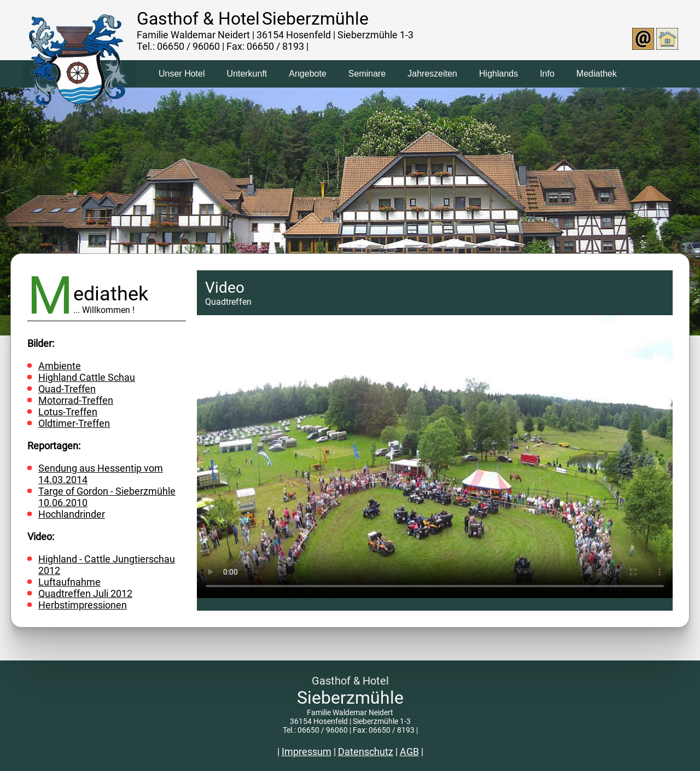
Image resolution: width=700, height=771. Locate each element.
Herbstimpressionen (83, 605)
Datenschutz (366, 752)
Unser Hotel (182, 74)
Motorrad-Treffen (76, 400)
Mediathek (597, 74)
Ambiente (60, 366)
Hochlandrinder (72, 514)
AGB (409, 752)
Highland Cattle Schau (87, 377)
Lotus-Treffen (68, 412)
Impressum (307, 752)
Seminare (367, 74)
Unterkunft (247, 74)
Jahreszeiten (432, 74)
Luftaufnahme (69, 582)
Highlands (498, 74)
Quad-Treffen (67, 389)
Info (547, 74)
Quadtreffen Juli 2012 (85, 593)
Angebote (308, 74)
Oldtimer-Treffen (74, 423)
